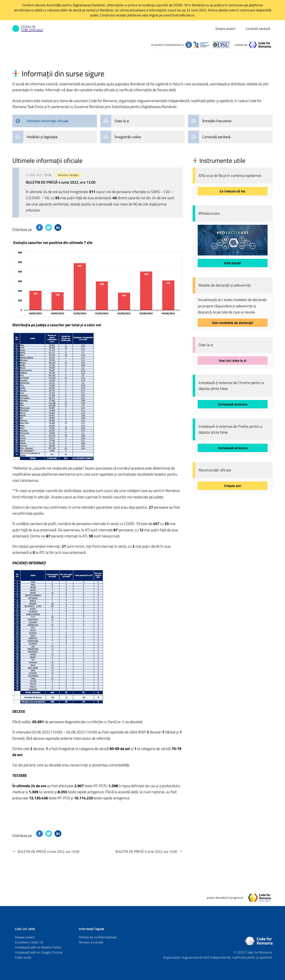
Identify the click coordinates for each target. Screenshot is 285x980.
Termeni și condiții (91, 942)
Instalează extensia (233, 448)
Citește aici (233, 486)
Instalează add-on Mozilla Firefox (38, 947)
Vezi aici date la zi (233, 360)
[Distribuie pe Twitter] (49, 228)
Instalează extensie (233, 404)
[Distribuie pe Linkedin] (58, 228)
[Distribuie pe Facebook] (39, 228)
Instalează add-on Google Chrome (39, 952)
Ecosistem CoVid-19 (29, 942)
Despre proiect (226, 29)
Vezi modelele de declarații (233, 323)
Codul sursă (23, 957)
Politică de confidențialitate (98, 937)
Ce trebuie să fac (233, 191)
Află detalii (233, 263)
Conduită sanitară (258, 29)
